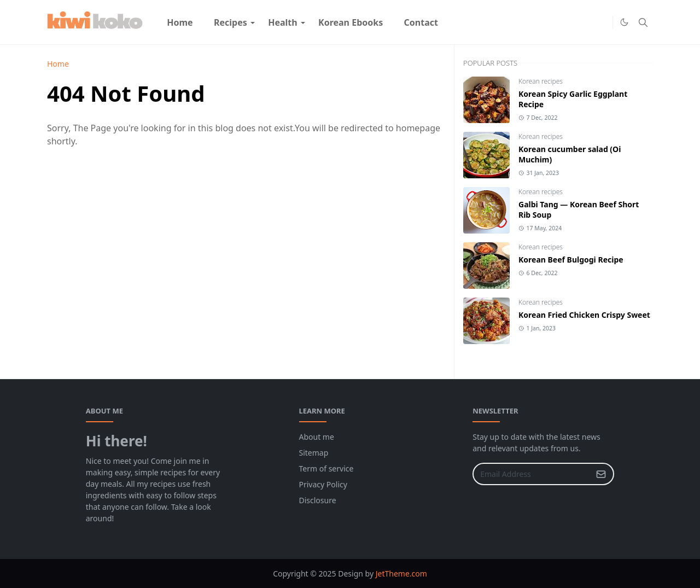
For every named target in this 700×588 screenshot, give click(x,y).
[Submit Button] (601, 474)
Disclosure (318, 500)
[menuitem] (180, 22)
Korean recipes (541, 81)
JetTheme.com (401, 574)
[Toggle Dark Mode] (624, 22)
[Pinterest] (602, 22)
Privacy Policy (323, 484)
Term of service (326, 468)
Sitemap (314, 453)
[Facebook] (584, 22)
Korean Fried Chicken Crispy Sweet (584, 315)
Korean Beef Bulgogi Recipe (571, 260)
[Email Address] (532, 474)
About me (317, 437)
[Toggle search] (643, 22)
